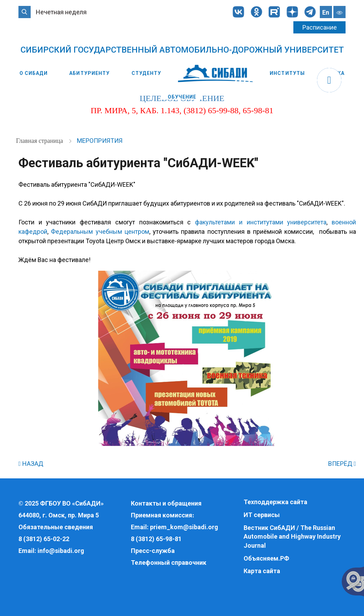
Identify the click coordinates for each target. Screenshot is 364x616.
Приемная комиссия (161, 515)
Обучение (182, 97)
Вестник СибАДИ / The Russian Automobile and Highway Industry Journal (292, 537)
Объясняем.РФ (266, 558)
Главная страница (40, 141)
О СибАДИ (34, 73)
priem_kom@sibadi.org (184, 527)
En (326, 12)
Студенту (146, 73)
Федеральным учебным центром (100, 232)
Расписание (320, 27)
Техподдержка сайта (275, 502)
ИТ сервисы (262, 515)
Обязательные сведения (56, 527)
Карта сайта (262, 571)
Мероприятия (100, 141)
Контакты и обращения (166, 503)
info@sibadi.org (61, 551)
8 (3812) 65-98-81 (156, 539)
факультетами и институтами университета (261, 222)
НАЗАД (31, 464)
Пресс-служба (153, 551)
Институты (287, 73)
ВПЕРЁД (342, 464)
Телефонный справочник (169, 563)
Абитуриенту (89, 73)
